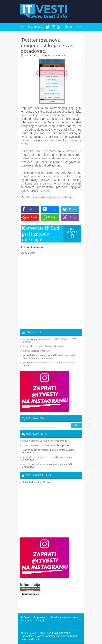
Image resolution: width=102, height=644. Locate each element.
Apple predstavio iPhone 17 (36, 351)
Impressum (41, 617)
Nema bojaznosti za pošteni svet (38, 445)
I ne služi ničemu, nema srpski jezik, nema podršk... (48, 464)
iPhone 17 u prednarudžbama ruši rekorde (43, 346)
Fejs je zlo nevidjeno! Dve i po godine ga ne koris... (48, 457)
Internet (68, 197)
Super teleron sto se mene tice (37, 441)
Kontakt (41, 621)
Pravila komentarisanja (64, 617)
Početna (26, 617)
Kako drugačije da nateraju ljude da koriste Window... (49, 450)
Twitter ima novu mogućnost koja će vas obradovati (47, 45)
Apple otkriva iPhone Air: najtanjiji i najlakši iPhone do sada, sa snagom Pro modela (49, 357)
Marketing (27, 621)
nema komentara (56, 56)
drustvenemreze (50, 197)
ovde (46, 191)
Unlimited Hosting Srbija (36, 482)
